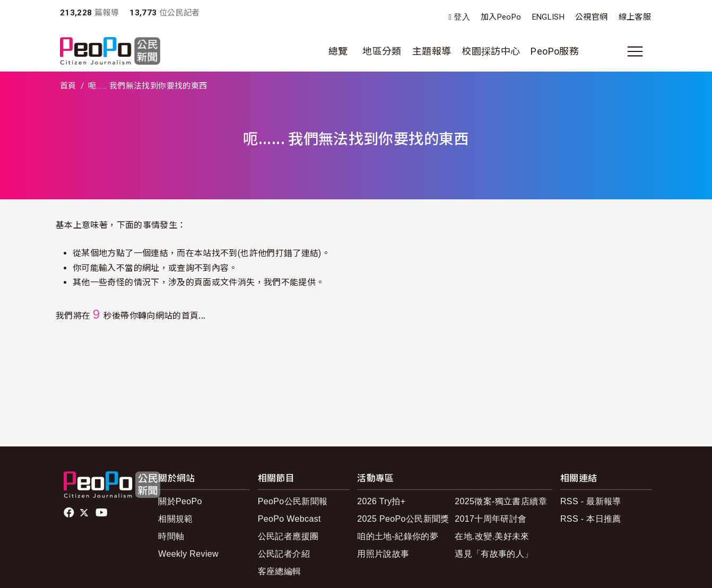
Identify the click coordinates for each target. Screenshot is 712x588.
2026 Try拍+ (381, 501)
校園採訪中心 (491, 51)
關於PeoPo (180, 501)
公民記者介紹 (284, 554)
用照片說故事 (383, 554)
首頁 (68, 86)
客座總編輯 (280, 571)
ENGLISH (549, 17)
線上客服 (635, 17)
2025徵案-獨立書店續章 (501, 501)
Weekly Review (188, 554)
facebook (70, 513)
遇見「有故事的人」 (494, 554)
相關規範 (175, 519)
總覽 (338, 51)
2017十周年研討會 (490, 519)
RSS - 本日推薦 (591, 519)
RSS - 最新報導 (591, 501)
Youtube (102, 513)
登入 (462, 17)
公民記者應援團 (288, 536)
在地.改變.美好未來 (492, 536)
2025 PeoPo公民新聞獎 (403, 519)
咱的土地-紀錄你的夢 (398, 536)
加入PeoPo (501, 17)
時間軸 (171, 536)
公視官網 (591, 17)
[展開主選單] (635, 51)
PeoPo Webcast (289, 519)
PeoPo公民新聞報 (293, 501)
